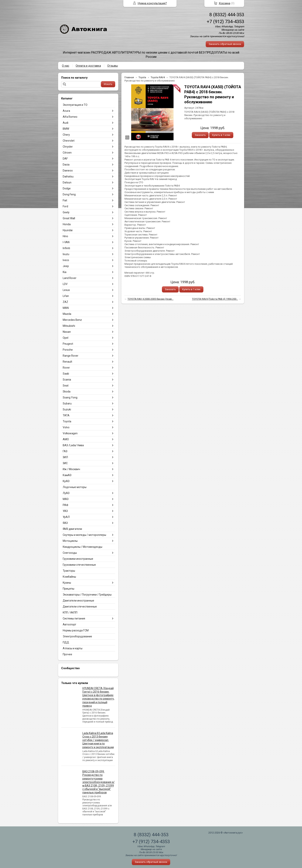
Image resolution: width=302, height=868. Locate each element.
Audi (66, 123)
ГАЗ (65, 451)
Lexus (66, 290)
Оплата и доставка (88, 66)
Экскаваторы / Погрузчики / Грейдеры (87, 595)
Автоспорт (69, 624)
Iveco (66, 260)
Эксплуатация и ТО (75, 105)
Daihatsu (68, 176)
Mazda (67, 314)
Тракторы (69, 571)
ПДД (66, 642)
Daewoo (68, 171)
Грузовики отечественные (79, 565)
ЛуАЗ (66, 493)
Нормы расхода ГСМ (76, 630)
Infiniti (66, 248)
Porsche (68, 350)
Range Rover (71, 356)
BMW (66, 129)
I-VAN (66, 242)
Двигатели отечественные (80, 607)
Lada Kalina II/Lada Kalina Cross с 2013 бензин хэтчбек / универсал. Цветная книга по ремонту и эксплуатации (98, 740)
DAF (65, 159)
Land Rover (70, 278)
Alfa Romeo (70, 117)
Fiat (65, 200)
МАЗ (66, 499)
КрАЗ (66, 481)
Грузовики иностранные (78, 559)
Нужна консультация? (152, 3)
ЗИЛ (65, 457)
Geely (66, 212)
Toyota (67, 421)
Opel (66, 338)
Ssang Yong (70, 397)
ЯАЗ (65, 523)
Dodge (67, 188)
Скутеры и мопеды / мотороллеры (84, 535)
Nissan (67, 332)
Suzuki (67, 409)
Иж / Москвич (71, 469)
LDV (65, 284)
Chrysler (68, 147)
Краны (67, 583)
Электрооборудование (77, 636)
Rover (66, 368)
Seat (66, 386)
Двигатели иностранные (78, 601)
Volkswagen (70, 433)
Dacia (66, 165)
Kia (65, 272)
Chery (66, 135)
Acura (66, 111)
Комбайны (69, 577)
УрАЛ (66, 517)
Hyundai (68, 230)
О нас (66, 66)
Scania (67, 380)
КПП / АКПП (70, 613)
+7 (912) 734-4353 (225, 22)
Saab (66, 374)
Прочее (67, 654)
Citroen (67, 153)
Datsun (67, 182)
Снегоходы (70, 553)
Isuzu (66, 254)
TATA (66, 415)
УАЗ (65, 511)
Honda (67, 224)
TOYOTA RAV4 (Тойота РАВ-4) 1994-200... (215, 299)
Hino (65, 236)
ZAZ (65, 302)
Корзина (225, 3)
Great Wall (69, 218)
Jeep (66, 266)
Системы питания (74, 618)
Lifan (66, 296)
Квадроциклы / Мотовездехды (82, 547)
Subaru (67, 403)
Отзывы (113, 66)
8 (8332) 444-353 (227, 15)
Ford (65, 206)
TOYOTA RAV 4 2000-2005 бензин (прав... (151, 299)
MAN (66, 308)
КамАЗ (67, 475)
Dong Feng (69, 194)
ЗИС (65, 463)
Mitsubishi (69, 326)
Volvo (66, 427)
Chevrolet (69, 141)
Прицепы (69, 589)
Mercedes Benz (72, 320)
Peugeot (68, 344)
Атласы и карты (73, 648)
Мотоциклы (70, 541)
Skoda (67, 392)
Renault (67, 362)
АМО (66, 439)
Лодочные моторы (75, 487)
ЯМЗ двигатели (72, 529)
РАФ (66, 505)
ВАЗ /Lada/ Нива (73, 445)
